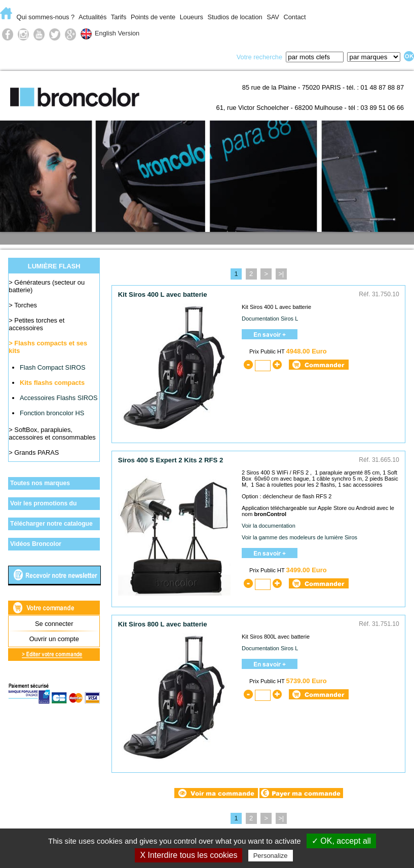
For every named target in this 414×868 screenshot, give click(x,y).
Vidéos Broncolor (36, 544)
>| (281, 274)
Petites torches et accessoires (36, 324)
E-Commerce (28, 56)
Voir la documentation (269, 526)
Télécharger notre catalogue (51, 524)
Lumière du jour (166, 56)
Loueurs (192, 17)
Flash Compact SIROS (52, 367)
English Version (117, 33)
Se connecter (54, 624)
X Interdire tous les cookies (189, 855)
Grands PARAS (36, 452)
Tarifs (119, 17)
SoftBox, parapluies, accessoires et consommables (52, 433)
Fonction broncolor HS (52, 413)
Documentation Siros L (270, 319)
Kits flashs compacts (52, 383)
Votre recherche (259, 57)
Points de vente (153, 17)
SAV (273, 17)
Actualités (92, 17)
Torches (26, 305)
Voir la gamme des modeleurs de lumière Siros (299, 537)
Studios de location (235, 17)
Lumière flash (96, 56)
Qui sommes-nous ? (46, 17)
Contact (294, 17)
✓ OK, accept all (341, 841)
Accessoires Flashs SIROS (59, 398)
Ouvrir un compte (54, 639)
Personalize (271, 856)
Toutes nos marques (40, 483)
